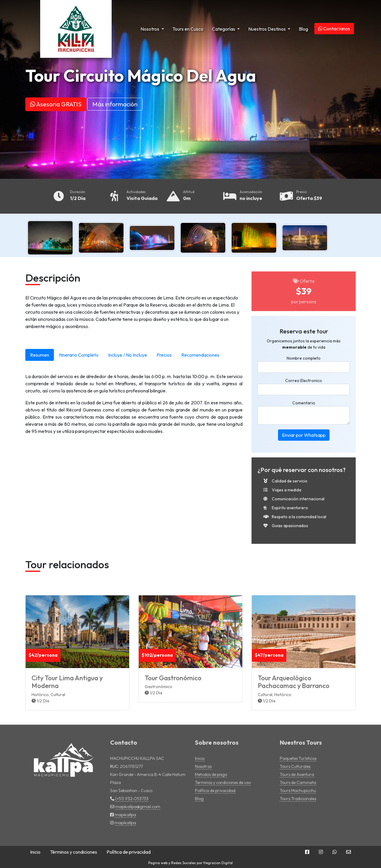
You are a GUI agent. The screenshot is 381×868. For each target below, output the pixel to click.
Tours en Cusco (188, 29)
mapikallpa (125, 815)
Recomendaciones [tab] (200, 355)
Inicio (200, 758)
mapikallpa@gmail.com (138, 807)
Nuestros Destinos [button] (267, 29)
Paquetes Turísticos (298, 758)
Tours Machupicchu (298, 791)
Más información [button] (115, 104)
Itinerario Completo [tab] (79, 355)
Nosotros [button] (150, 29)
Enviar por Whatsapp (304, 435)
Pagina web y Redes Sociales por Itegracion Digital (190, 863)
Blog (303, 29)
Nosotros (203, 766)
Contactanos (334, 29)
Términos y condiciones (74, 852)
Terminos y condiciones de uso (223, 782)
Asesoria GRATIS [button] (56, 104)
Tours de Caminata (298, 782)
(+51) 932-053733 (132, 799)
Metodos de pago (211, 774)
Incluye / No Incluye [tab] (128, 355)
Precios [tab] (164, 355)
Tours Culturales (295, 766)
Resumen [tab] (40, 355)
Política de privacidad (215, 791)
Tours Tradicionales (298, 799)
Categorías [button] (224, 29)
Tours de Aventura (297, 774)
